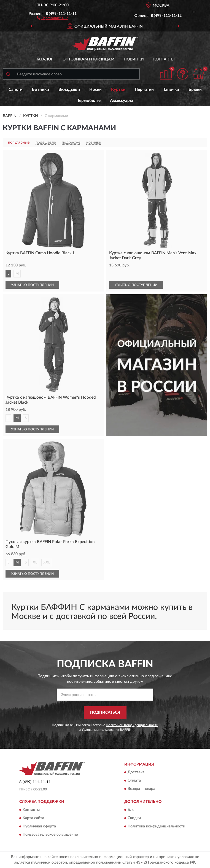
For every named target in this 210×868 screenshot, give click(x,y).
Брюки (195, 90)
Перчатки (144, 90)
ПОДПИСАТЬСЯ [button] (105, 713)
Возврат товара (141, 789)
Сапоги (16, 90)
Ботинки (41, 90)
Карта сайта (33, 818)
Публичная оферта (39, 826)
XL (35, 563)
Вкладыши (69, 90)
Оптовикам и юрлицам (88, 59)
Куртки (118, 90)
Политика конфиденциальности (156, 826)
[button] (52, 18)
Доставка (136, 772)
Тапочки (171, 90)
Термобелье (89, 101)
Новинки (134, 59)
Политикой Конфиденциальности (132, 725)
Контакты (164, 59)
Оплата (134, 781)
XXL (47, 563)
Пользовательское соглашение (50, 835)
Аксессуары (121, 101)
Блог (132, 810)
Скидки (134, 818)
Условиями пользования (100, 730)
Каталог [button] (44, 59)
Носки (95, 90)
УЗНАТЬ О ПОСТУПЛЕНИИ (32, 285)
